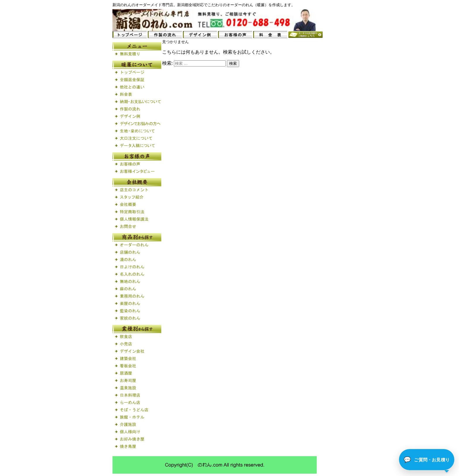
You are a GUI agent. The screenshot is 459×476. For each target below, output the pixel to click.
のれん (126, 5)
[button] (427, 460)
